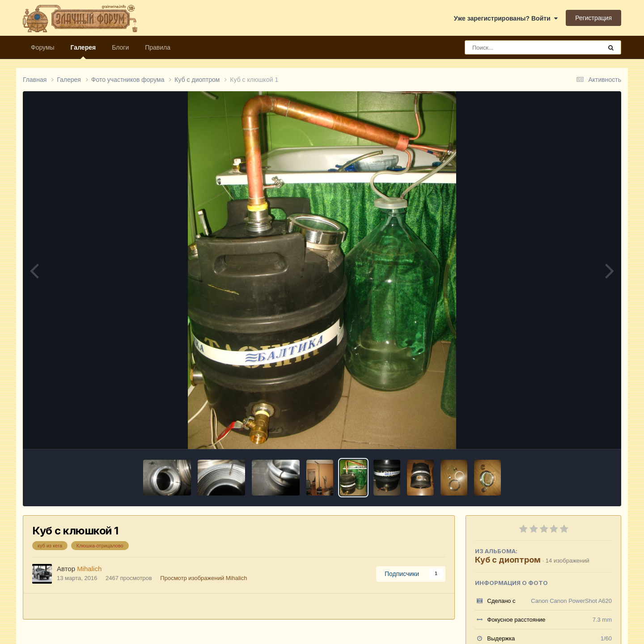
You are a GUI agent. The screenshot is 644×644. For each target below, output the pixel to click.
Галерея (83, 51)
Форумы (43, 47)
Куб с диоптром (508, 560)
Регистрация (593, 18)
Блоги (120, 47)
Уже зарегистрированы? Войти (506, 18)
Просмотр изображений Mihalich (203, 578)
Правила (158, 47)
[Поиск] (517, 47)
